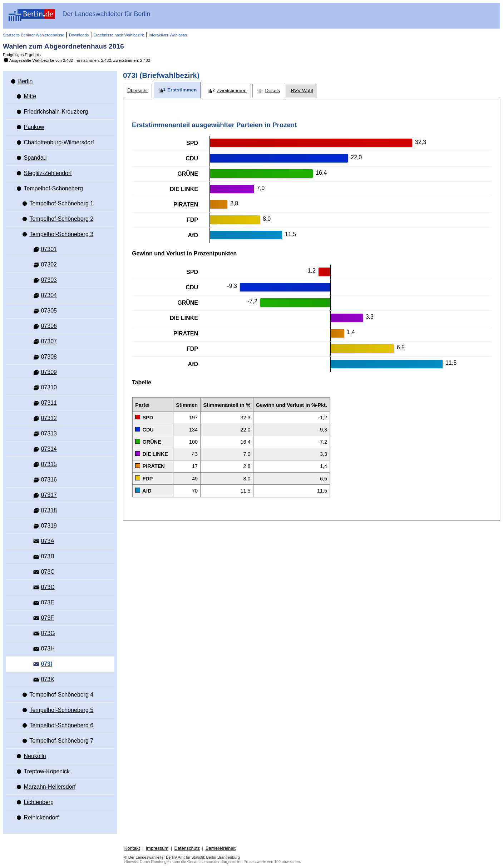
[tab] (137, 91)
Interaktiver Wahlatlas (168, 35)
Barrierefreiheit (221, 848)
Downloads (79, 35)
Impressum (157, 848)
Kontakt (132, 848)
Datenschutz (187, 848)
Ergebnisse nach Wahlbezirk (119, 35)
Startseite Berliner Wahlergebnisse (34, 35)
